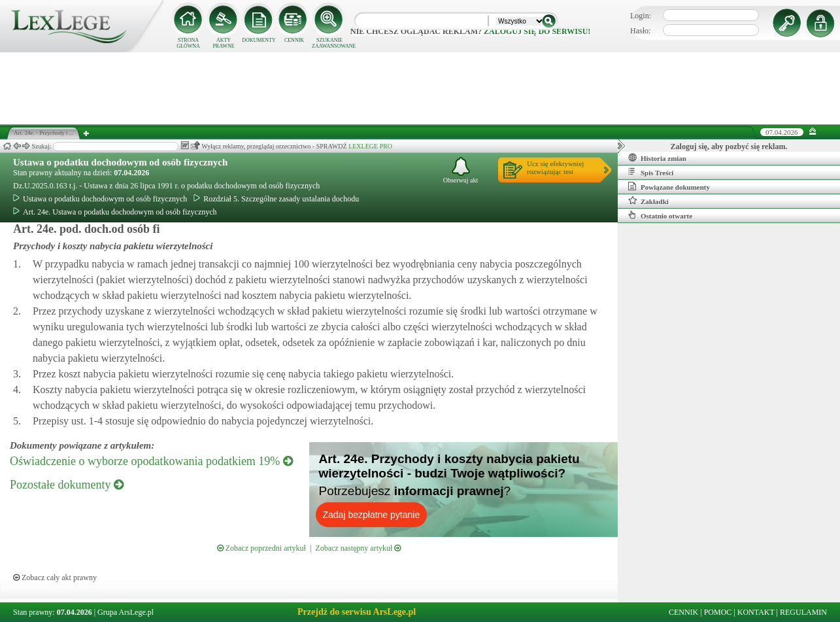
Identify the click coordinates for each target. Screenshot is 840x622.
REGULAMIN (803, 612)
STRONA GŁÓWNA (188, 43)
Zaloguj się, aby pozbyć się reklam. (729, 147)
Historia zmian (657, 158)
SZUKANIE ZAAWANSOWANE (329, 43)
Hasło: (640, 31)
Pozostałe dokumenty (67, 485)
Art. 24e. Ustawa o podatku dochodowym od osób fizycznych (115, 212)
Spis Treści (651, 172)
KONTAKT (756, 612)
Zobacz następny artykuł (358, 548)
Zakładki (648, 201)
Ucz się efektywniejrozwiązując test (555, 167)
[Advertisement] (420, 88)
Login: (641, 16)
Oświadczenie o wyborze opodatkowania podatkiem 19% (151, 461)
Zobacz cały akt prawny (55, 578)
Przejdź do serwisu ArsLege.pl (357, 612)
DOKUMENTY (259, 40)
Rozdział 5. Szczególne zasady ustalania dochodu (276, 199)
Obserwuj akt (461, 170)
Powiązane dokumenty (669, 186)
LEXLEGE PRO (370, 146)
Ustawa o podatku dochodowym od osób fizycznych (120, 162)
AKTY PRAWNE (223, 43)
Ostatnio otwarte (660, 215)
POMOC (718, 612)
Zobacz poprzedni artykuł (261, 548)
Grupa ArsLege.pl (126, 612)
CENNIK (294, 40)
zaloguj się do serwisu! (537, 31)
